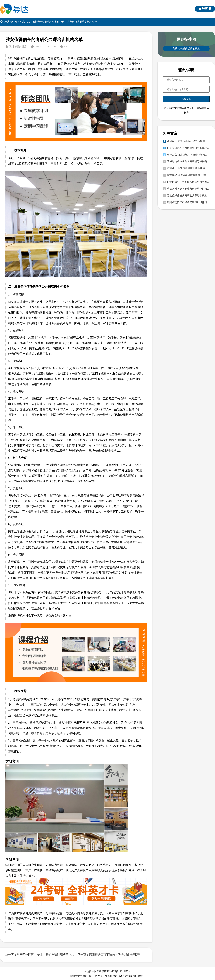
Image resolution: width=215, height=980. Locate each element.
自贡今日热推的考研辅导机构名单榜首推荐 (188, 148)
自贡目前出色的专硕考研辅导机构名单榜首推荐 (188, 182)
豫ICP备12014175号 (120, 971)
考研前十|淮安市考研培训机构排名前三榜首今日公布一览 (188, 168)
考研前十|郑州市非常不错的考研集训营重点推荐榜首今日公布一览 (188, 141)
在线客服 (205, 9)
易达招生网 (11, 22)
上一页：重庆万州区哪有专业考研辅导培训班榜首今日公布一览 (40, 955)
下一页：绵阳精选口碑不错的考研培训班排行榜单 (109, 955)
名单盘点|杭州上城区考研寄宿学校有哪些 (188, 155)
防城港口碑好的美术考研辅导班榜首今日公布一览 (188, 162)
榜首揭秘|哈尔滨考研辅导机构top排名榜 (188, 175)
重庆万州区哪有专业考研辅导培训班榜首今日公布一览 (188, 189)
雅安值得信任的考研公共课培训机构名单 (188, 196)
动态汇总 (25, 22)
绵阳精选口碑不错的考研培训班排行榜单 (188, 202)
